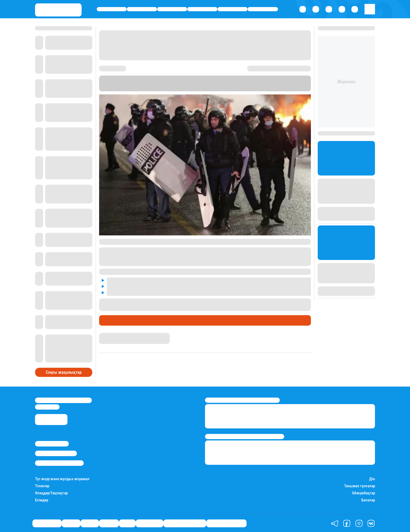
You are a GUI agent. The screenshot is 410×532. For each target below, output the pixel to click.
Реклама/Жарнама (56, 453)
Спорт (233, 9)
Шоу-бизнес (263, 9)
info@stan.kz (47, 407)
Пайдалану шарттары (59, 463)
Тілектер (42, 486)
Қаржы (142, 9)
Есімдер (42, 500)
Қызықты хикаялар (185, 523)
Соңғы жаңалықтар (64, 372)
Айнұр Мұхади (112, 335)
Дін (372, 479)
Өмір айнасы (112, 9)
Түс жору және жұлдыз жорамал (62, 479)
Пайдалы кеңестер (226, 523)
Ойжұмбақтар (363, 493)
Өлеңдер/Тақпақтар (51, 493)
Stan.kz (284, 83)
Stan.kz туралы (52, 444)
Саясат (172, 9)
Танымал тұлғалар (360, 486)
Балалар (368, 500)
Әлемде (202, 9)
